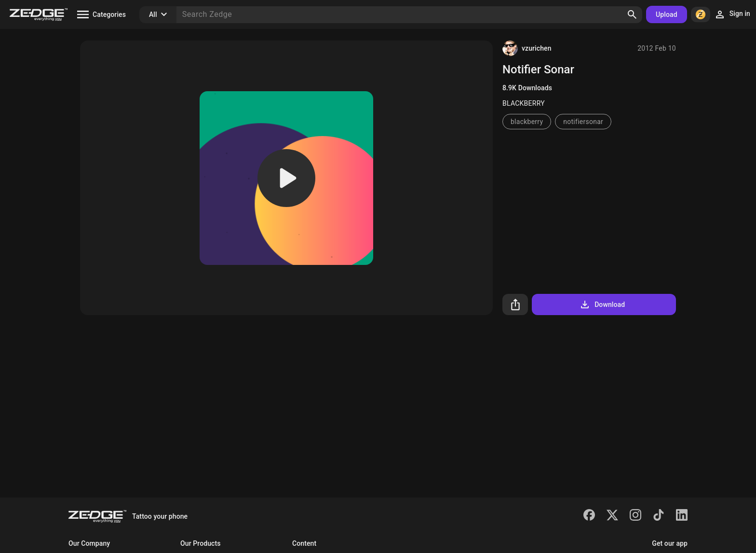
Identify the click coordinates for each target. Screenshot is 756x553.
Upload (667, 14)
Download (602, 304)
